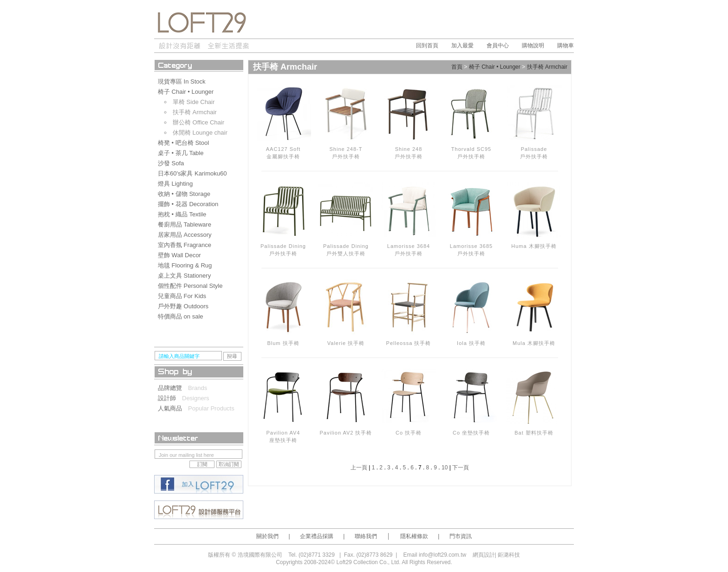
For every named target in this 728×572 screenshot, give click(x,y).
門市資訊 (461, 536)
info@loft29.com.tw (442, 555)
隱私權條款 (414, 536)
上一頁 (359, 468)
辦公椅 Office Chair (198, 122)
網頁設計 (484, 555)
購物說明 (533, 45)
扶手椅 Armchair (195, 112)
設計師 (170, 398)
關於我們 (267, 536)
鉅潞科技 (509, 555)
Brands (198, 388)
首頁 (457, 67)
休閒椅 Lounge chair (200, 133)
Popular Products (211, 408)
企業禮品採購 (317, 536)
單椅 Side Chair (194, 102)
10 (445, 468)
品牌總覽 (173, 388)
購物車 (565, 45)
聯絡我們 (366, 536)
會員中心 (498, 45)
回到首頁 (427, 45)
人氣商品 (173, 408)
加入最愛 (462, 45)
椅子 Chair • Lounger (495, 67)
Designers (196, 398)
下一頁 (461, 468)
